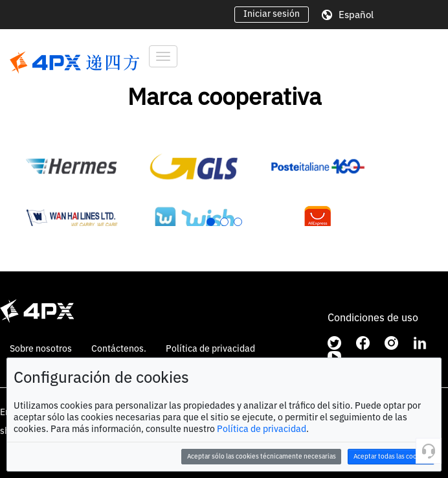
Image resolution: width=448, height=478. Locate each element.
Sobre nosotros (41, 348)
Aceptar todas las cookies (391, 456)
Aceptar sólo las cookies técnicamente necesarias (262, 456)
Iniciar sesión (272, 14)
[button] (211, 222)
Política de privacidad (262, 429)
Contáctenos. (119, 348)
